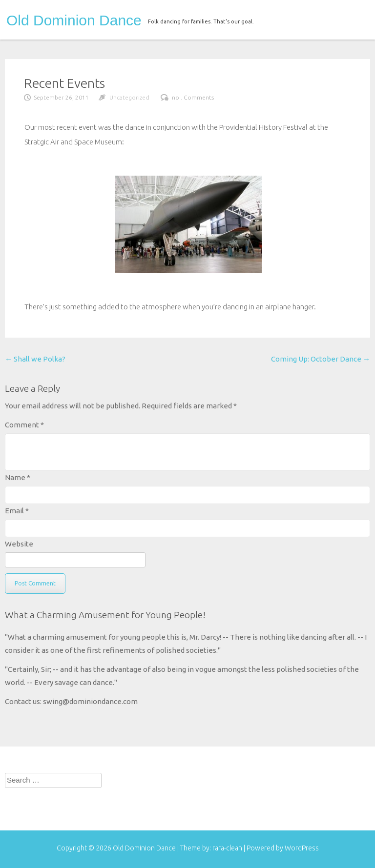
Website (19, 544)
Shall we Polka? (35, 359)
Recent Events (64, 83)
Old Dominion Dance (74, 20)
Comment (24, 425)
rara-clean (228, 848)
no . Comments (193, 97)
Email (17, 511)
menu (354, 18)
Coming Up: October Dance (321, 359)
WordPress (302, 848)
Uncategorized (129, 97)
